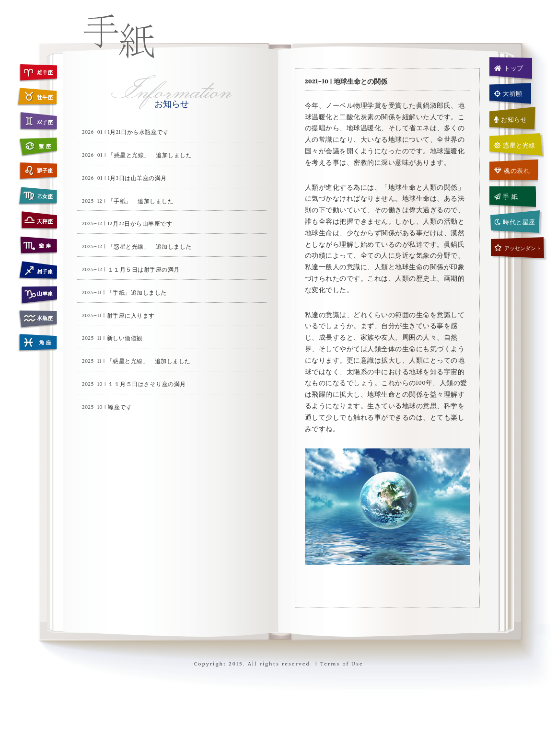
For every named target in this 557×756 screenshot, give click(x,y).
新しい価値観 (125, 338)
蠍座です (120, 407)
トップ (509, 69)
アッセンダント (518, 248)
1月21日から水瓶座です (138, 132)
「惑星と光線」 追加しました (150, 155)
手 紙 (506, 197)
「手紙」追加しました (137, 293)
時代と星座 (515, 222)
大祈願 (508, 94)
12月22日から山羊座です (140, 224)
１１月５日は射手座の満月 (144, 270)
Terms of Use (342, 664)
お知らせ (511, 120)
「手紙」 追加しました (141, 201)
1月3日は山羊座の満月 (137, 178)
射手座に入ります (131, 316)
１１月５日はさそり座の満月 (147, 384)
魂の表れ (512, 171)
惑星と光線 (515, 146)
